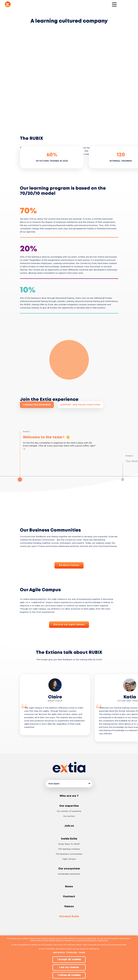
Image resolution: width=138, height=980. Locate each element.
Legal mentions (59, 952)
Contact (69, 897)
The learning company (69, 849)
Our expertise (69, 806)
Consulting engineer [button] (37, 405)
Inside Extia (69, 839)
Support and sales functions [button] (80, 405)
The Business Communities (69, 854)
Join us (69, 826)
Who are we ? (69, 796)
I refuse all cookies (69, 975)
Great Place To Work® (69, 844)
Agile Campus (69, 859)
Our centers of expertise (69, 811)
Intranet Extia (69, 917)
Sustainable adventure (69, 874)
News (69, 887)
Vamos (69, 907)
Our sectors (69, 816)
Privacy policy (72, 952)
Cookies (82, 952)
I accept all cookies (69, 959)
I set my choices (69, 967)
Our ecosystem (69, 869)
